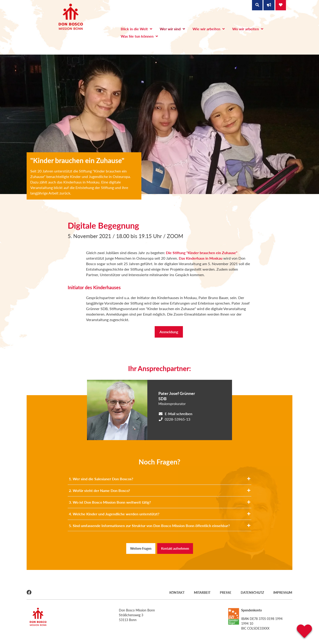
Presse (225, 592)
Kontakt (176, 592)
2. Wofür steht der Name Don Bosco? (160, 490)
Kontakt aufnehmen (175, 548)
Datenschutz (252, 592)
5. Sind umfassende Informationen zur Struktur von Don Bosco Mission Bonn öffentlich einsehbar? (160, 526)
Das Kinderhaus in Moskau (201, 258)
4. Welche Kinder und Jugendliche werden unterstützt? (160, 514)
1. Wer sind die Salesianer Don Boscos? (160, 479)
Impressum (283, 592)
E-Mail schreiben (179, 414)
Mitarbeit (202, 592)
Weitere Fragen (141, 548)
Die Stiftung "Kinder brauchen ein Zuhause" (202, 253)
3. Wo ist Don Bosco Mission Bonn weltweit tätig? (160, 502)
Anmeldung (169, 332)
